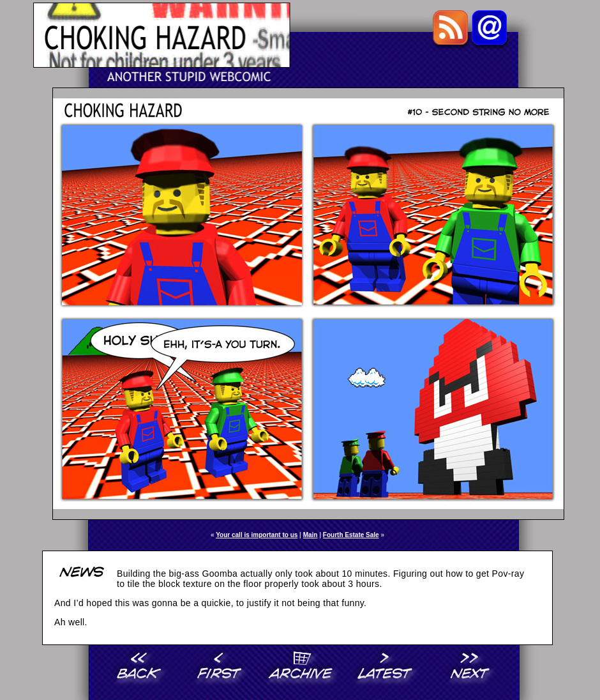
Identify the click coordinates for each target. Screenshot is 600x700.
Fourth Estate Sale (351, 535)
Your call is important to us (257, 535)
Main (311, 535)
